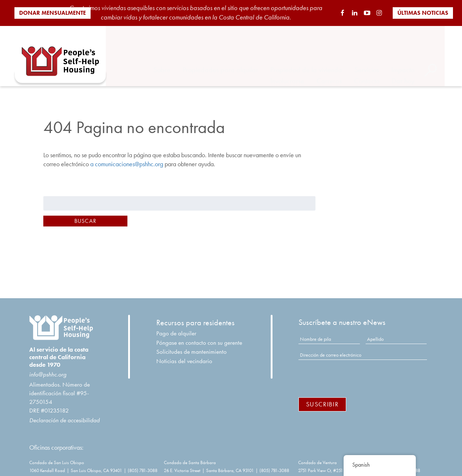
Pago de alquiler (176, 327)
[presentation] (353, 371)
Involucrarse (300, 59)
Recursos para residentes (195, 317)
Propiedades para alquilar (233, 48)
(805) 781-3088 (143, 464)
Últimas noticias (423, 13)
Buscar (85, 215)
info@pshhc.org (48, 368)
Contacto (379, 59)
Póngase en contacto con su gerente (199, 336)
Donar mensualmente (53, 13)
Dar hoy (416, 59)
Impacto (415, 48)
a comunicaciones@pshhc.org (127, 158)
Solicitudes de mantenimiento (191, 345)
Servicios (379, 48)
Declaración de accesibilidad (64, 414)
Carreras (342, 59)
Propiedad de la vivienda (319, 48)
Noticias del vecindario (184, 355)
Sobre (175, 48)
